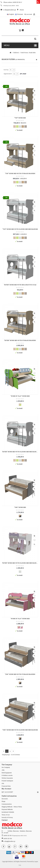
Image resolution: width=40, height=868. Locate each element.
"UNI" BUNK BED (20, 507)
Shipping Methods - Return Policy (12, 807)
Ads (3, 783)
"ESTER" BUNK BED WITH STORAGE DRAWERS (20, 340)
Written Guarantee (7, 778)
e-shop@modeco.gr (9, 841)
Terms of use (6, 815)
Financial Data (6, 786)
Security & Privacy (7, 817)
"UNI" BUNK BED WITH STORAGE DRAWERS (20, 674)
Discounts (5, 799)
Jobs (3, 770)
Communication (7, 804)
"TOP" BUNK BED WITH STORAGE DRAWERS (20, 173)
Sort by (6, 70)
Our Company (6, 767)
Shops (3, 801)
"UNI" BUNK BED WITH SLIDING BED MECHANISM (20, 730)
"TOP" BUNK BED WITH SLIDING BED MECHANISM (20, 229)
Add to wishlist (34, 95)
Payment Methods (7, 809)
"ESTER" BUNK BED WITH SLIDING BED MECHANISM (20, 452)
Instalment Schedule (8, 812)
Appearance (8, 74)
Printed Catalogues (7, 781)
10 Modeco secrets (7, 775)
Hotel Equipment (7, 773)
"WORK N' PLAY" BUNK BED (20, 396)
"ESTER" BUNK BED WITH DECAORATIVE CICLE (20, 285)
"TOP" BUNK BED (20, 118)
